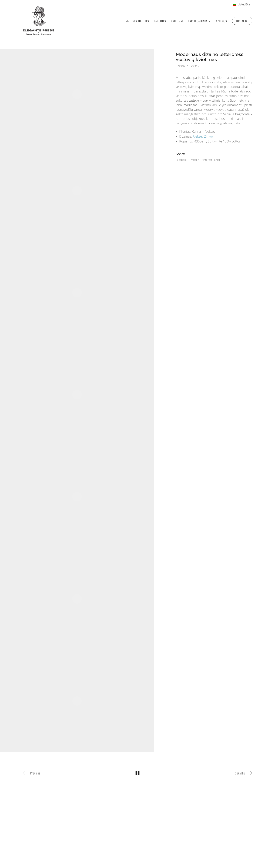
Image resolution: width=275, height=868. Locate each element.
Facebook (181, 160)
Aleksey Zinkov (203, 136)
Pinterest (207, 160)
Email (217, 160)
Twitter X (194, 160)
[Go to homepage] (39, 21)
